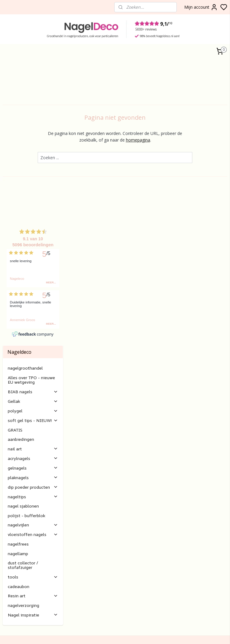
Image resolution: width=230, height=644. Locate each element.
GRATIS (15, 265)
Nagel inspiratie (33, 450)
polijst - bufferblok (26, 351)
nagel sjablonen (23, 342)
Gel (6, 588)
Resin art (33, 431)
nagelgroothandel (25, 204)
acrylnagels (33, 294)
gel (14, 582)
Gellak (33, 237)
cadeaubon (19, 422)
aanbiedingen (21, 275)
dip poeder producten (33, 322)
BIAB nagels (33, 227)
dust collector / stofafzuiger (23, 400)
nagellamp (18, 389)
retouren (88, 536)
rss (211, 633)
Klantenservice (93, 496)
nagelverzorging (23, 441)
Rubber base (15, 609)
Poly (7, 582)
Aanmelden (172, 510)
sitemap (199, 633)
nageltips (33, 332)
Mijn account (201, 7)
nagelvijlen (33, 360)
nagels (19, 575)
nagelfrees (18, 379)
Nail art (10, 595)
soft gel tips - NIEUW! (33, 256)
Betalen (87, 523)
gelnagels (33, 303)
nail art (33, 284)
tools (33, 412)
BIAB (8, 575)
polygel (33, 246)
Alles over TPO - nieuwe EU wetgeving (31, 215)
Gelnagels (12, 602)
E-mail (85, 550)
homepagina (171, 140)
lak (12, 588)
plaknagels (33, 313)
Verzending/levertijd (98, 530)
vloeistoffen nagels (33, 370)
